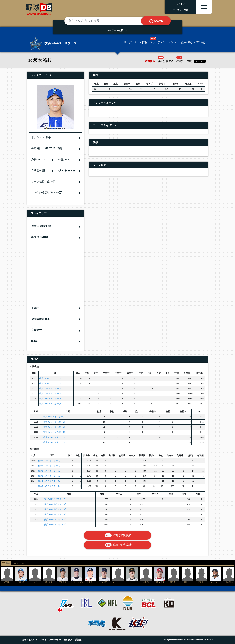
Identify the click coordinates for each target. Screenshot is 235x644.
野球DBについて (30, 640)
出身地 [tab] (16, 563)
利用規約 (68, 640)
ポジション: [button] (41, 137)
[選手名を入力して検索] (107, 21)
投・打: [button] (67, 170)
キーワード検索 (118, 30)
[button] (55, 308)
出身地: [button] (40, 237)
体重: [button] (64, 159)
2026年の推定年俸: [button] (46, 192)
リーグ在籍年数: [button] (43, 182)
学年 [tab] (8, 563)
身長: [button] (38, 159)
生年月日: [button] (47, 148)
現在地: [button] (41, 226)
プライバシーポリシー (51, 640)
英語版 (78, 640)
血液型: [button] (38, 170)
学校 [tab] (24, 563)
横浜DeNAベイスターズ (50, 378)
